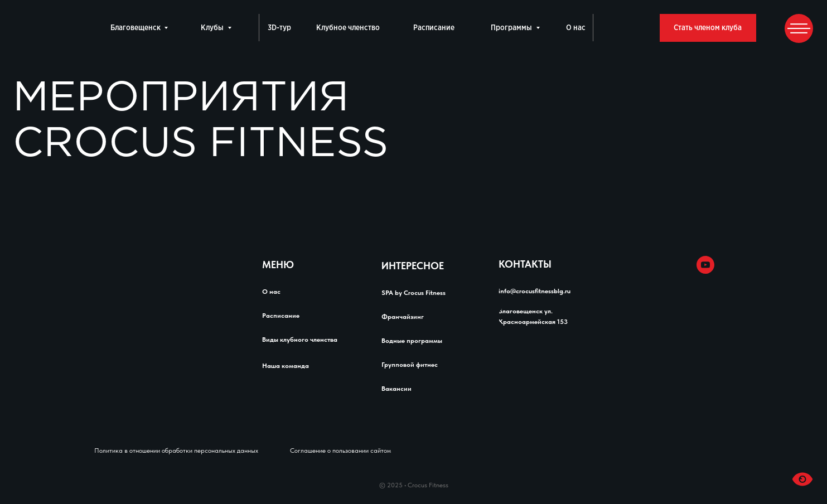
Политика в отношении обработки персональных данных (176, 450)
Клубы (212, 28)
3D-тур (279, 28)
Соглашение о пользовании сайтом (340, 450)
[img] (682, 265)
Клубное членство (348, 28)
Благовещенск (136, 28)
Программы (511, 28)
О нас (576, 28)
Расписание (434, 28)
